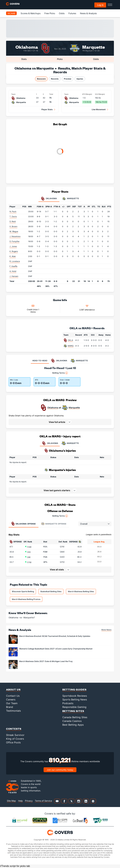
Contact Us (13, 696)
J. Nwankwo (15, 236)
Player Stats (47, 109)
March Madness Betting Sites (81, 591)
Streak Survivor (15, 735)
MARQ (71, 346)
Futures (72, 13)
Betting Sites (73, 711)
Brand (10, 707)
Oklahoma (27, 47)
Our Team (12, 703)
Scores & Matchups (31, 13)
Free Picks (50, 13)
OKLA (70, 340)
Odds (62, 13)
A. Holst (13, 271)
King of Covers (15, 739)
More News (106, 630)
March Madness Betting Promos (26, 599)
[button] (60, 422)
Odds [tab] (96, 59)
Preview (68, 79)
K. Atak (13, 256)
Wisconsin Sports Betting (23, 591)
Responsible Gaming (74, 707)
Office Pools (13, 742)
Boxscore (41, 79)
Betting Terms (60, 373)
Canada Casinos (72, 721)
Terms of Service (43, 801)
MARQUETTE (70, 443)
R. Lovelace (15, 261)
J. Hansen (14, 276)
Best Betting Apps (73, 725)
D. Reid (13, 221)
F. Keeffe (13, 266)
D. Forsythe (14, 241)
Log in (100, 5)
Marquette (94, 47)
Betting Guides (74, 689)
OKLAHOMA (50, 443)
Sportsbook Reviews (75, 696)
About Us (13, 689)
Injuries (80, 79)
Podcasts (68, 703)
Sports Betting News (75, 700)
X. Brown (13, 226)
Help (20, 801)
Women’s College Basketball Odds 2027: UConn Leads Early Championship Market (56, 649)
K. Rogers (14, 251)
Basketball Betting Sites (51, 591)
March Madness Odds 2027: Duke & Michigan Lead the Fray (46, 661)
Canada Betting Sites (75, 717)
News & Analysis (88, 13)
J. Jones (13, 246)
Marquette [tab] (71, 199)
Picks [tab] (60, 59)
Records (55, 79)
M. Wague (14, 231)
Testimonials (13, 711)
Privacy (29, 801)
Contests (14, 729)
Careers (11, 700)
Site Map (11, 801)
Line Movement (99, 109)
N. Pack (13, 212)
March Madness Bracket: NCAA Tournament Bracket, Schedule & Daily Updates (55, 636)
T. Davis (13, 216)
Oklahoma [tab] (49, 199)
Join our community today (60, 770)
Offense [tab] (23, 524)
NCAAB (11, 13)
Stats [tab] (24, 59)
